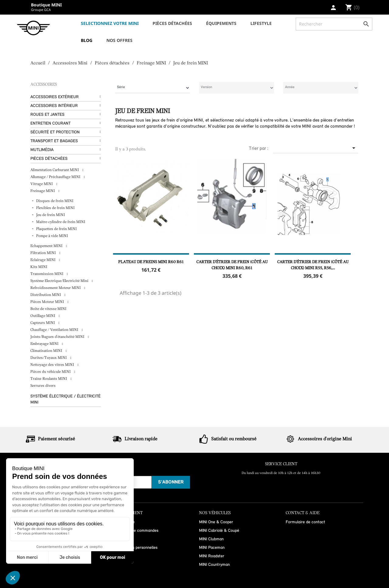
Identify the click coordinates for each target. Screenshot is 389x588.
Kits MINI (39, 267)
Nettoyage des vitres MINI (53, 365)
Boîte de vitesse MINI (48, 309)
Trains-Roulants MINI (49, 379)
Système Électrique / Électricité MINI (65, 399)
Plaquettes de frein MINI (57, 229)
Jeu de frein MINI (51, 215)
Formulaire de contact (305, 522)
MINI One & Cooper (216, 522)
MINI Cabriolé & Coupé (219, 531)
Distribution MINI (46, 295)
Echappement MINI (47, 246)
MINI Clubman (211, 539)
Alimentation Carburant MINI (55, 170)
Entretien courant (50, 124)
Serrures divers (43, 386)
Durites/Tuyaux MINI (49, 358)
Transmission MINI (47, 274)
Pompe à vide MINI (52, 236)
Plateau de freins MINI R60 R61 (151, 262)
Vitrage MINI (42, 184)
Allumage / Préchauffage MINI (56, 177)
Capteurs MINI (43, 323)
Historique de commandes (135, 531)
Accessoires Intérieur (54, 106)
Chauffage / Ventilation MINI (55, 330)
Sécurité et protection (55, 132)
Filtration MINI (44, 253)
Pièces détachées (49, 159)
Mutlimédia (42, 150)
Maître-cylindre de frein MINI (61, 222)
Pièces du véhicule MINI (51, 372)
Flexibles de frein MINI (55, 208)
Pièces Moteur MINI (48, 302)
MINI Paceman (212, 548)
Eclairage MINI (43, 260)
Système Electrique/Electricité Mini (60, 281)
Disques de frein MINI (55, 201)
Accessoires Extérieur (55, 97)
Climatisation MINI (47, 351)
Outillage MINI (43, 316)
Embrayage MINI (45, 344)
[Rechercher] (334, 24)
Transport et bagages (54, 141)
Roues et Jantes (47, 115)
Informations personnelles (135, 548)
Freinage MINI (43, 191)
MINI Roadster (212, 556)
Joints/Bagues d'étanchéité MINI (58, 337)
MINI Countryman (214, 565)
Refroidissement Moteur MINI (56, 288)
